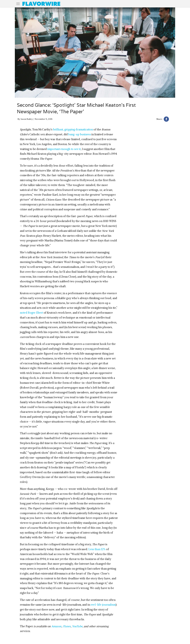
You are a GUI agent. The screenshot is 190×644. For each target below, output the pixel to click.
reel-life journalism (103, 605)
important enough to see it (64, 149)
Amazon (56, 626)
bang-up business (79, 134)
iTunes (67, 626)
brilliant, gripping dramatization (73, 129)
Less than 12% (97, 549)
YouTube (77, 626)
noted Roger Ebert (31, 313)
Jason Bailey (27, 119)
